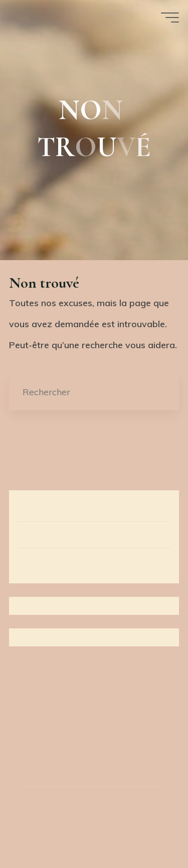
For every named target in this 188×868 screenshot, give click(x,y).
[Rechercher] (161, 392)
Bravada (91, 824)
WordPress (146, 824)
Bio (25, 561)
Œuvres (34, 534)
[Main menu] (170, 18)
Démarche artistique (61, 507)
